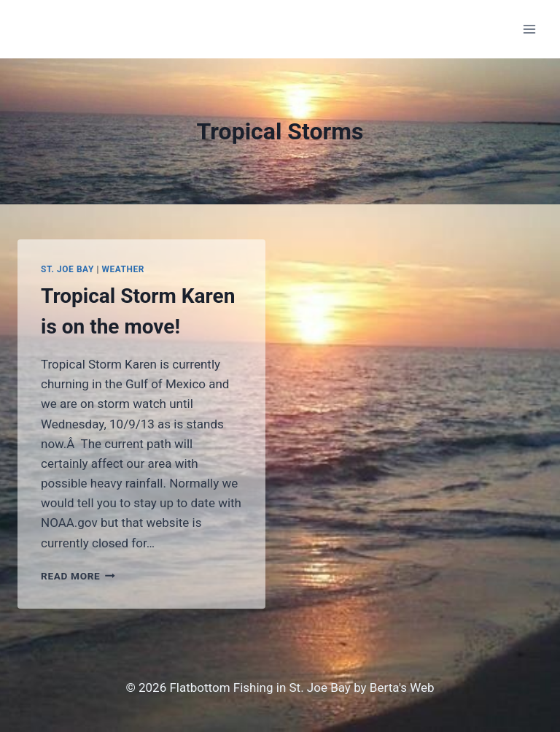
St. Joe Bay (67, 269)
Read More (78, 576)
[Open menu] (529, 29)
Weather (123, 269)
